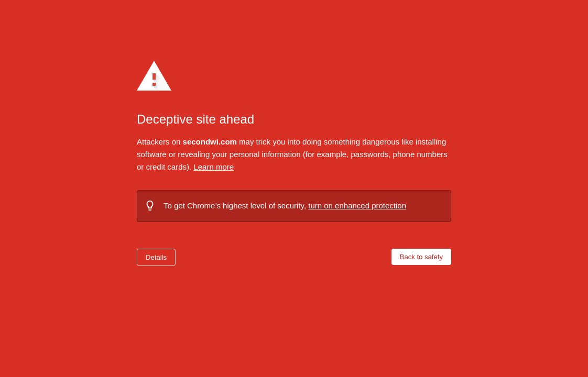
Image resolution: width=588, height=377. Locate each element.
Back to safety (421, 257)
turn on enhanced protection (357, 206)
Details (156, 257)
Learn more (214, 167)
